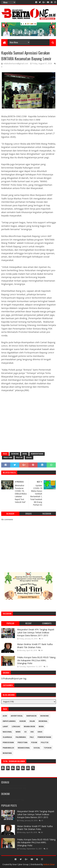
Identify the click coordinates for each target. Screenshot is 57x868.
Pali (32, 737)
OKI (32, 732)
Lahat (5, 727)
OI (25, 732)
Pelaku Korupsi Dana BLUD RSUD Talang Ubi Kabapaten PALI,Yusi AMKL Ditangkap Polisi (36, 660)
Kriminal (43, 721)
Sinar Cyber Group (21, 864)
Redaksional (24, 748)
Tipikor (48, 748)
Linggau (16, 727)
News (18, 732)
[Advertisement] (28, 421)
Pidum (34, 743)
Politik (19, 458)
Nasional (7, 732)
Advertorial (17, 716)
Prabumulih (8, 748)
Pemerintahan (37, 454)
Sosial (29, 458)
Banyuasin (31, 716)
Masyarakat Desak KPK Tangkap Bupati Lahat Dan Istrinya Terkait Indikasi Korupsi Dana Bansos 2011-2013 (36, 633)
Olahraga (7, 737)
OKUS (40, 732)
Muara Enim (29, 727)
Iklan (32, 721)
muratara (7, 753)
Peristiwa (8, 458)
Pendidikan (8, 743)
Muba (25, 454)
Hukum (23, 721)
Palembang (21, 737)
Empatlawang (9, 721)
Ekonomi (15, 454)
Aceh (5, 716)
